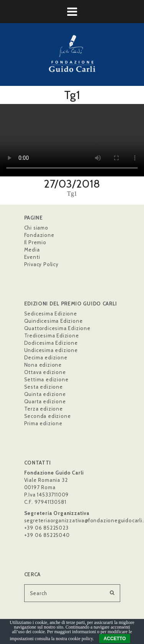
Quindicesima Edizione (54, 321)
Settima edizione (46, 379)
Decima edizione (46, 357)
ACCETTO (115, 639)
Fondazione (39, 235)
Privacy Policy (41, 264)
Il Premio (35, 242)
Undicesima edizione (51, 350)
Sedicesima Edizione (51, 314)
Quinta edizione (45, 394)
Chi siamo (36, 228)
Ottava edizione (45, 372)
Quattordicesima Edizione (57, 328)
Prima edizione (43, 423)
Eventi (32, 257)
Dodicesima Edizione (51, 343)
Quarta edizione (45, 401)
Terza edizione (44, 409)
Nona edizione (43, 365)
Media (32, 250)
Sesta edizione (44, 387)
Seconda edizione (48, 416)
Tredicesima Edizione (52, 335)
